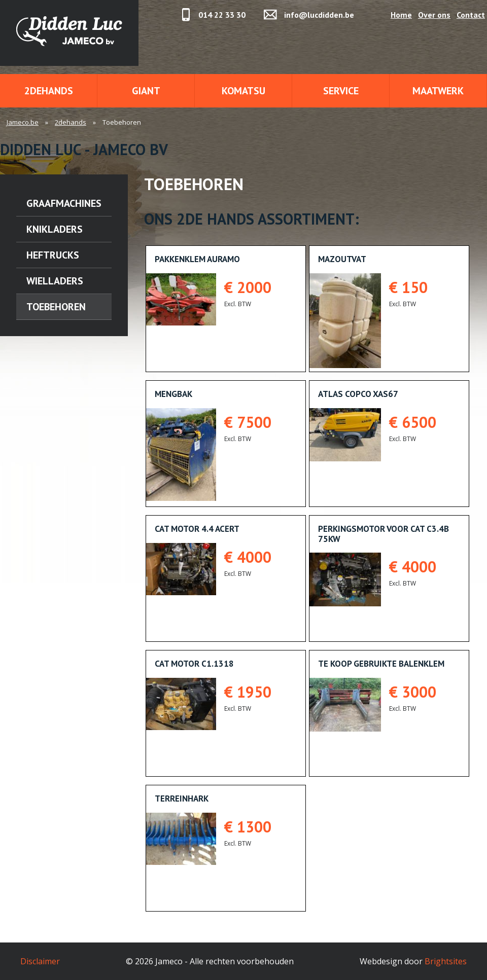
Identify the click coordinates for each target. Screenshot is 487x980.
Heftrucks (53, 255)
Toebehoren (56, 307)
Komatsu (243, 91)
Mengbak (173, 394)
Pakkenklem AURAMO (197, 259)
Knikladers (55, 229)
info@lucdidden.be (319, 15)
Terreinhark (182, 798)
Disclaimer (40, 961)
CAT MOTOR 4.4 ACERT (197, 529)
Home (401, 15)
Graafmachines (64, 203)
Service (341, 91)
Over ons (434, 15)
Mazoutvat (342, 259)
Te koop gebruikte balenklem (381, 664)
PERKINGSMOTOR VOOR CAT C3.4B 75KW (384, 534)
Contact (471, 15)
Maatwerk (438, 91)
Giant (146, 91)
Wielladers (55, 281)
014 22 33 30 (222, 15)
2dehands (49, 91)
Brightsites (446, 961)
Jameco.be (23, 122)
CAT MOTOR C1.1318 (194, 664)
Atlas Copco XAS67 (358, 394)
